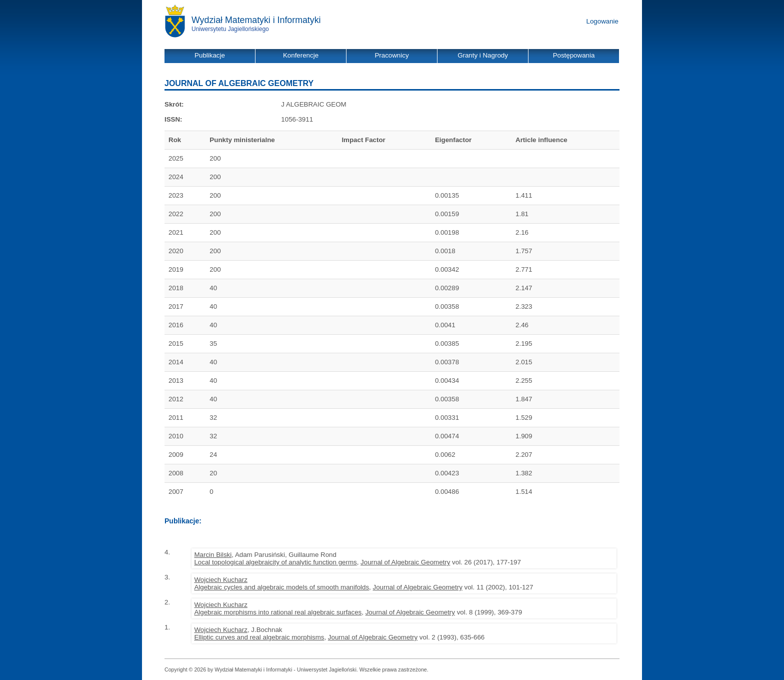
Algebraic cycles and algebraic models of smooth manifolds (281, 587)
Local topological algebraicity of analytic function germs (275, 562)
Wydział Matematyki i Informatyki (256, 20)
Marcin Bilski (213, 555)
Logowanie (602, 21)
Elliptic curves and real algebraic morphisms (259, 637)
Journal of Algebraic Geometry (405, 562)
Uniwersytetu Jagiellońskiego (230, 29)
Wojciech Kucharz (220, 580)
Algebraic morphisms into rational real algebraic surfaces (278, 612)
